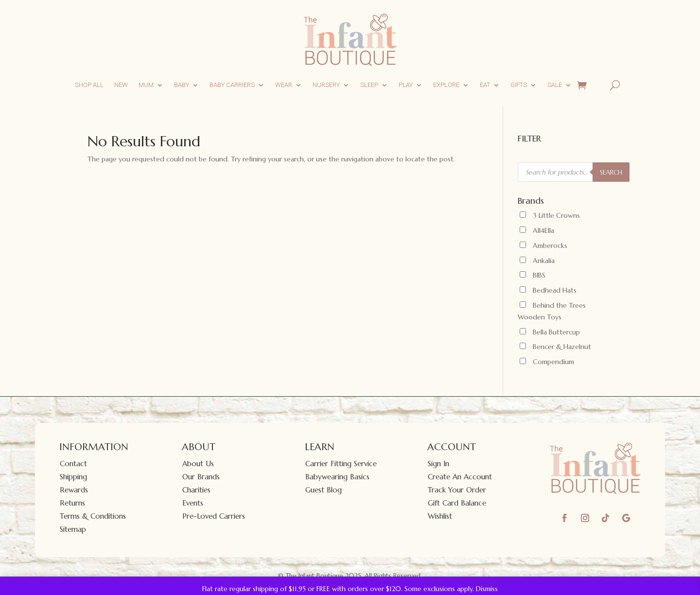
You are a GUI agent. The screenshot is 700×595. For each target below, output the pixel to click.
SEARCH (611, 172)
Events (193, 503)
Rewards (74, 490)
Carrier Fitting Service (341, 464)
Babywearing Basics (337, 477)
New (121, 85)
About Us (198, 464)
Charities (196, 490)
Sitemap (73, 529)
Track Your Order (457, 490)
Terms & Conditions (93, 516)
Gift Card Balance (457, 503)
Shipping (73, 477)
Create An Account (460, 477)
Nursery (326, 85)
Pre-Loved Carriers (214, 516)
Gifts (519, 85)
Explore (446, 85)
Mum (146, 85)
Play (406, 85)
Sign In (438, 464)
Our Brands (201, 477)
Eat (485, 85)
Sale (555, 85)
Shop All (89, 85)
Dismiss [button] (487, 589)
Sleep (369, 85)
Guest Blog (324, 490)
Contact (73, 464)
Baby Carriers (232, 85)
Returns (72, 503)
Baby (182, 85)
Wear (284, 85)
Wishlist (440, 516)
